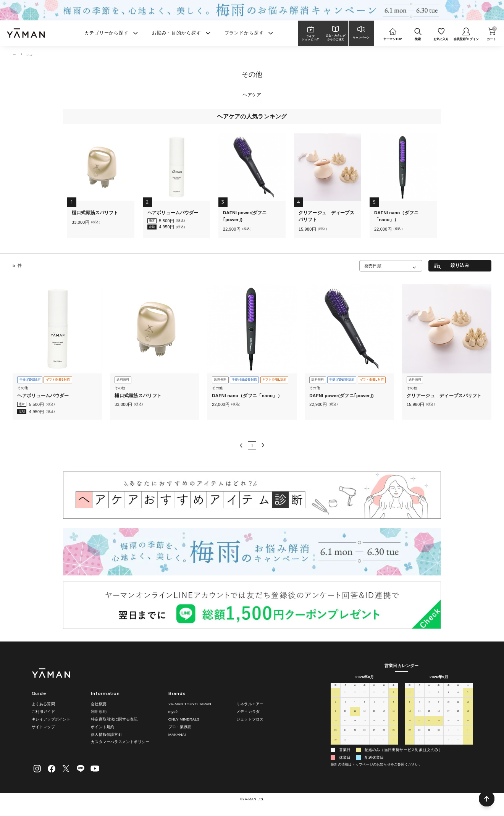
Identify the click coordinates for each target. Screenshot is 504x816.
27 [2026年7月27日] (345, 698)
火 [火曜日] (355, 688)
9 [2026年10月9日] (458, 745)
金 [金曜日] (384, 688)
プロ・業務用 (180, 727)
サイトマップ (43, 727)
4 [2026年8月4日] (355, 707)
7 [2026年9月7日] (420, 707)
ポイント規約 (103, 727)
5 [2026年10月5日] (420, 745)
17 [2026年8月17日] (345, 726)
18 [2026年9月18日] (458, 717)
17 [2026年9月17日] (448, 717)
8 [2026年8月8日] (394, 707)
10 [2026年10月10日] (468, 745)
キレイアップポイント (51, 719)
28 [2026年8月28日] (384, 736)
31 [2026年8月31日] (345, 745)
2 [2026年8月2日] (336, 707)
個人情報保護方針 (107, 734)
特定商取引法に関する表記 (114, 719)
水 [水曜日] (365, 688)
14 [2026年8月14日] (384, 717)
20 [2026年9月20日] (409, 726)
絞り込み (460, 265)
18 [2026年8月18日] (355, 726)
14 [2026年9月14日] (419, 717)
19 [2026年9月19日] (468, 717)
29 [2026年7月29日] (364, 698)
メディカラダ (248, 712)
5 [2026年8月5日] (365, 707)
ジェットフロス (250, 719)
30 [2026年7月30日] (374, 698)
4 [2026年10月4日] (410, 745)
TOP (16, 54)
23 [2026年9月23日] (439, 726)
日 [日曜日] (336, 688)
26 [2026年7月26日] (335, 698)
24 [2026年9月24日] (448, 726)
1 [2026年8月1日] (394, 698)
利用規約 (99, 712)
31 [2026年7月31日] (384, 698)
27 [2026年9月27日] (409, 736)
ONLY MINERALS (184, 719)
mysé (173, 712)
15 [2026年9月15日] (429, 717)
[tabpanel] (101, 186)
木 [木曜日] (374, 688)
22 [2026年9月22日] (429, 726)
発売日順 (373, 266)
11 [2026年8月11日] (355, 717)
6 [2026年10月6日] (429, 745)
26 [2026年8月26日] (364, 736)
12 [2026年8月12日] (364, 717)
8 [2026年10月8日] (448, 745)
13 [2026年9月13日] (409, 717)
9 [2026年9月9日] (439, 707)
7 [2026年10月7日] (439, 745)
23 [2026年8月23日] (335, 736)
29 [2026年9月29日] (429, 736)
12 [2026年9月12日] (468, 707)
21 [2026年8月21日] (384, 726)
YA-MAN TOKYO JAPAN (190, 704)
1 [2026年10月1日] (448, 736)
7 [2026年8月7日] (384, 707)
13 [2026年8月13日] (374, 717)
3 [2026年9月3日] (374, 745)
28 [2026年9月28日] (419, 736)
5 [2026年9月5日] (394, 745)
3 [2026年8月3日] (345, 707)
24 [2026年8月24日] (345, 736)
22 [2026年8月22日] (393, 726)
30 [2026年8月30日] (335, 745)
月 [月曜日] (345, 688)
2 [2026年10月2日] (458, 736)
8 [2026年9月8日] (429, 707)
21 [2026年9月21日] (419, 726)
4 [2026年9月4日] (384, 745)
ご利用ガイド (43, 712)
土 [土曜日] (394, 688)
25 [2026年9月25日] (458, 726)
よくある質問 (43, 704)
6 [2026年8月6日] (374, 707)
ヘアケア (36, 54)
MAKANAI (177, 734)
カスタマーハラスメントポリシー (120, 742)
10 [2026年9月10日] (448, 707)
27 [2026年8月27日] (374, 736)
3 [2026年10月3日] (468, 736)
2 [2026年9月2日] (365, 745)
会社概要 (99, 704)
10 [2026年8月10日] (345, 717)
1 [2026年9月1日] (355, 745)
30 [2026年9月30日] (439, 736)
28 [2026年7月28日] (355, 698)
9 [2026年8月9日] (336, 717)
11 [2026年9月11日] (458, 707)
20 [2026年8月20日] (374, 726)
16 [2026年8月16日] (335, 726)
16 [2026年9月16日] (439, 717)
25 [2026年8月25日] (355, 736)
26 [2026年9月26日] (468, 726)
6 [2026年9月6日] (410, 707)
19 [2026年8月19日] (364, 726)
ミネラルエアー (250, 704)
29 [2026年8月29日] (393, 736)
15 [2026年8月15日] (393, 717)
